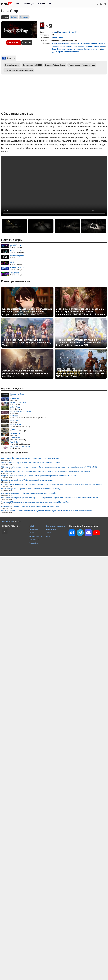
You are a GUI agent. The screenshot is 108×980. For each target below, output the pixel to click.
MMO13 (31, 526)
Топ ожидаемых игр (35, 536)
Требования (24, 17)
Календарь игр (34, 540)
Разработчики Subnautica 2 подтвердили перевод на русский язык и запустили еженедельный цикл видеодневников (45, 471)
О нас (48, 536)
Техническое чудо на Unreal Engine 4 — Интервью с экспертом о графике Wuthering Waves (27, 342)
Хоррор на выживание (66, 49)
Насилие (79, 49)
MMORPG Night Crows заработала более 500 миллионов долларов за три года (31, 489)
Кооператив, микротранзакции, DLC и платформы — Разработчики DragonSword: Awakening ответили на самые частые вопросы (50, 498)
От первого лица (70, 46)
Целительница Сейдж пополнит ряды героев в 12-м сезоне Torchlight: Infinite (30, 506)
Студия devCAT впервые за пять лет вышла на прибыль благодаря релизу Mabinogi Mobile (36, 502)
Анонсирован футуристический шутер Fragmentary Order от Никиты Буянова (30, 458)
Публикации (29, 4)
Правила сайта (51, 529)
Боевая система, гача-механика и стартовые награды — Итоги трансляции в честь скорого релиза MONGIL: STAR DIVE (27, 312)
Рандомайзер (33, 543)
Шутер (71, 32)
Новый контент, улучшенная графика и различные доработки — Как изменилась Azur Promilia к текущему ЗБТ (79, 342)
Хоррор (79, 32)
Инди (54, 49)
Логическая (63, 32)
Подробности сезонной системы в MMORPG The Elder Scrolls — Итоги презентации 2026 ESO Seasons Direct (81, 373)
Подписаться (14, 43)
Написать (27, 43)
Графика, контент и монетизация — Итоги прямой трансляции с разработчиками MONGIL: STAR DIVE (40, 476)
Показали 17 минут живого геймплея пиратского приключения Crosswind (29, 493)
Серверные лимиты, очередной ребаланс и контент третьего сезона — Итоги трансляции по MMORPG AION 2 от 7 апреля (80, 312)
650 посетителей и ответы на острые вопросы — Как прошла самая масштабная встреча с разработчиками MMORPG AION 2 (49, 467)
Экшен (54, 32)
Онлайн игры (33, 529)
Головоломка (75, 43)
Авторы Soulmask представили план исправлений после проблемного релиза (31, 463)
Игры (18, 4)
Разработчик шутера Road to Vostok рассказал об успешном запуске (27, 480)
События (14, 17)
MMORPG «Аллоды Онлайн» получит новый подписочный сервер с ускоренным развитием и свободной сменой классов (47, 511)
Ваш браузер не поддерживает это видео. (54, 186)
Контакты (49, 533)
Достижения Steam (71, 52)
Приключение (63, 43)
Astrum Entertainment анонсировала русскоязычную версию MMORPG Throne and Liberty (25, 373)
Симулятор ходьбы (89, 43)
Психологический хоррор (95, 46)
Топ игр (31, 533)
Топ (50, 4)
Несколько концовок (92, 49)
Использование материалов (55, 526)
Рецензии (41, 4)
